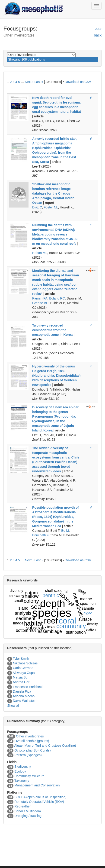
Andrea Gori (21, 682)
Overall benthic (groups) (32, 741)
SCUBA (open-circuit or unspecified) (40, 797)
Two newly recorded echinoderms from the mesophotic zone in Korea (52, 330)
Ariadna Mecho (24, 696)
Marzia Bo (20, 677)
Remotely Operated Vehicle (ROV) (39, 802)
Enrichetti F (40, 535)
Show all (13, 706)
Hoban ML (40, 253)
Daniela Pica (22, 691)
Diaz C (37, 207)
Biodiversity (23, 767)
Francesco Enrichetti (28, 687)
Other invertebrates (30, 736)
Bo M (65, 531)
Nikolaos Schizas (25, 663)
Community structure (29, 776)
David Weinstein (25, 701)
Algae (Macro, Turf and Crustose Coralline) (45, 746)
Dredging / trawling (28, 816)
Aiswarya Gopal (24, 673)
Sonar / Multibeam (28, 811)
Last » (39, 82)
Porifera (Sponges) (28, 755)
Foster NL (51, 207)
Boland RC (57, 298)
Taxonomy (22, 781)
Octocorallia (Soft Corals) (32, 750)
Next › (29, 82)
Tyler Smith (21, 659)
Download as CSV (78, 82)
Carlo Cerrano (23, 668)
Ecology (20, 771)
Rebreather (22, 806)
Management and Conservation (37, 785)
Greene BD (40, 303)
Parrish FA (40, 298)
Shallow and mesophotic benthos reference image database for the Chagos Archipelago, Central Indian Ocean (53, 193)
